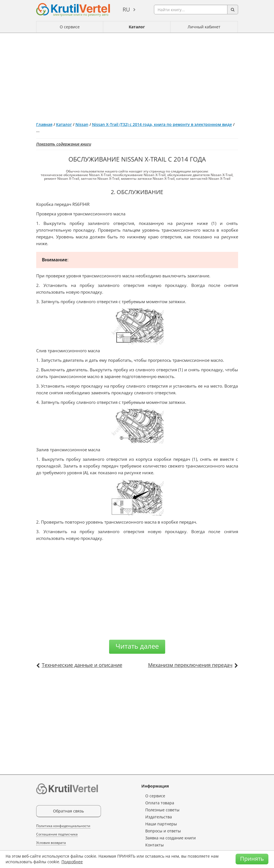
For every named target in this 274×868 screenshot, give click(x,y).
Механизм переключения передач (190, 665)
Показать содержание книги (64, 144)
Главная (44, 124)
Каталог (137, 27)
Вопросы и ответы (163, 831)
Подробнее (72, 862)
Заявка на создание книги (171, 838)
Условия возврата (51, 843)
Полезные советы (162, 810)
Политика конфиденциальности (63, 826)
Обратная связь (68, 811)
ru (126, 9)
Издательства (159, 817)
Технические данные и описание (82, 665)
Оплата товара (160, 803)
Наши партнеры (161, 824)
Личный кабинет (204, 27)
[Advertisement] (137, 75)
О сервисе (70, 27)
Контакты (155, 845)
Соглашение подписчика (57, 834)
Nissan (82, 124)
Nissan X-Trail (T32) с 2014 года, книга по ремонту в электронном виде (162, 124)
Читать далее (137, 646)
